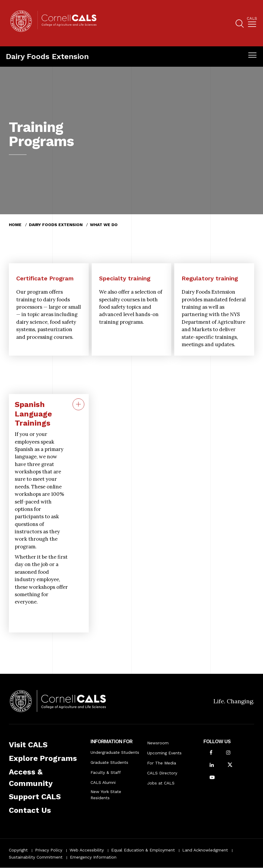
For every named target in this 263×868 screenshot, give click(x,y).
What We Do (104, 225)
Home (15, 225)
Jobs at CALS (161, 783)
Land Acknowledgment (205, 850)
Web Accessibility (87, 850)
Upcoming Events (164, 753)
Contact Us (30, 810)
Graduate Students (109, 762)
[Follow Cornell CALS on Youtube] (212, 778)
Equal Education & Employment (143, 850)
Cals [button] (252, 19)
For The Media (162, 763)
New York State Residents (106, 795)
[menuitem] (252, 23)
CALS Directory (162, 773)
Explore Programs (43, 758)
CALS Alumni (103, 782)
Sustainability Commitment (36, 857)
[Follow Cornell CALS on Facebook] (211, 753)
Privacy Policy (49, 850)
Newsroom (158, 743)
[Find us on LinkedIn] (212, 765)
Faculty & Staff (106, 772)
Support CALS (35, 797)
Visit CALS (28, 745)
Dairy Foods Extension (47, 56)
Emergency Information (93, 857)
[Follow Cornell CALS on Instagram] (228, 753)
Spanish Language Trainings (33, 414)
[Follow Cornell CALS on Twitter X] (230, 765)
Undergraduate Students (115, 752)
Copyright (18, 850)
